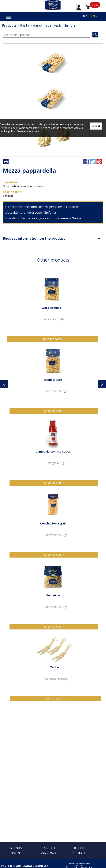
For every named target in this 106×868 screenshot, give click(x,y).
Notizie (16, 853)
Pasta (25, 25)
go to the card (51, 339)
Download (48, 853)
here (37, 131)
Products (9, 25)
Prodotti (48, 848)
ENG (94, 16)
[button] (4, 384)
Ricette (79, 848)
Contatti (79, 853)
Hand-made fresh (47, 25)
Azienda (16, 848)
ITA (85, 16)
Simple (70, 25)
